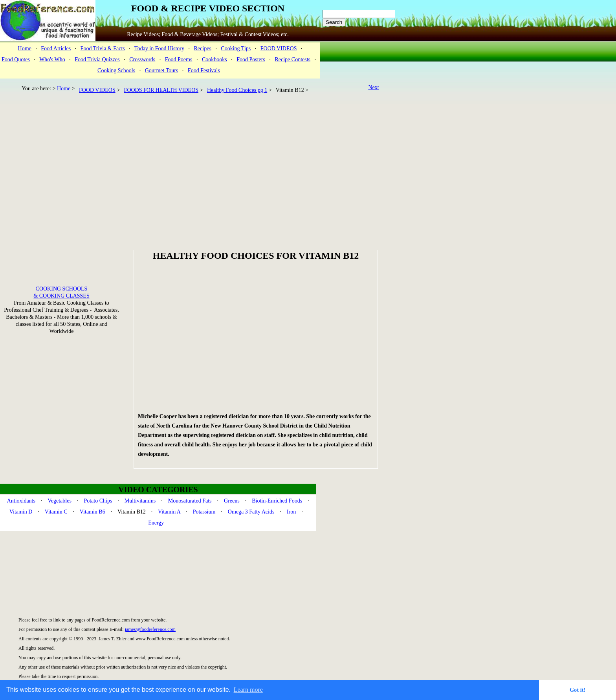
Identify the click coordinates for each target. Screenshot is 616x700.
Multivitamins (140, 501)
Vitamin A (169, 512)
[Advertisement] (193, 157)
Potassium (204, 512)
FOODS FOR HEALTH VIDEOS (161, 90)
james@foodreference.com (150, 629)
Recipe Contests (292, 59)
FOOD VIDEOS (279, 48)
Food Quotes (16, 59)
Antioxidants (21, 501)
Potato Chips (98, 501)
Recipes (203, 48)
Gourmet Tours (162, 70)
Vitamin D (21, 512)
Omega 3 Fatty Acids (251, 512)
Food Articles (56, 48)
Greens (232, 501)
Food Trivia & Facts (103, 48)
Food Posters (251, 59)
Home (25, 48)
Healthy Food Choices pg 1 (237, 90)
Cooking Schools (116, 70)
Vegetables (60, 501)
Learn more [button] (248, 690)
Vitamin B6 (93, 512)
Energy (156, 523)
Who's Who (52, 59)
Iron (291, 512)
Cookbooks (214, 59)
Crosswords (142, 59)
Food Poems (179, 59)
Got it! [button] (577, 690)
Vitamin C (56, 512)
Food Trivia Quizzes (97, 59)
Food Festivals (204, 70)
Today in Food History (159, 48)
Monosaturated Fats (190, 501)
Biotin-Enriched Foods (277, 501)
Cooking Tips (236, 48)
